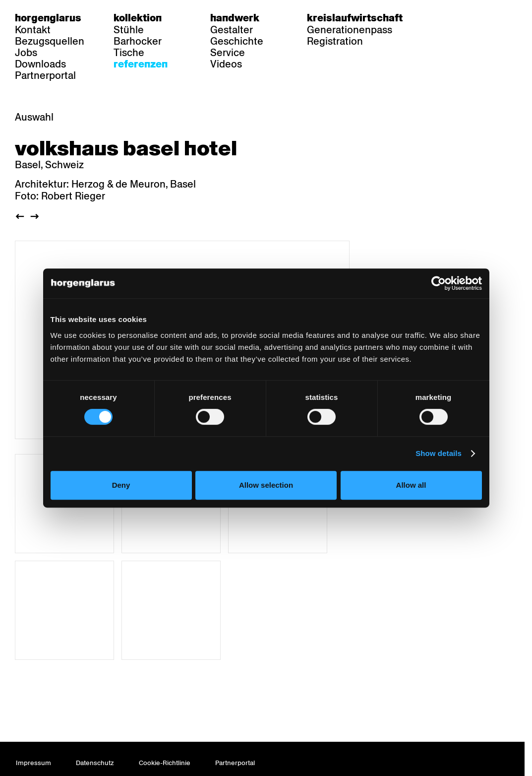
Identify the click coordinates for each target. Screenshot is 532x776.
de (441, 18)
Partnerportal (45, 75)
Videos (226, 64)
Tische (129, 53)
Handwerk (235, 18)
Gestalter (232, 30)
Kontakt (33, 30)
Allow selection (266, 485)
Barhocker (138, 41)
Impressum (33, 763)
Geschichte (237, 41)
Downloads (40, 64)
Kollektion (138, 18)
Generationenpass (350, 30)
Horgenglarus (48, 18)
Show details (439, 453)
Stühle (129, 30)
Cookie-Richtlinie (165, 763)
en (479, 18)
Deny (121, 485)
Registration (335, 41)
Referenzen (141, 64)
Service (228, 53)
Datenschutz (95, 763)
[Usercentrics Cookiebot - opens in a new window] (439, 283)
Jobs (26, 53)
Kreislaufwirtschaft (355, 18)
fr (460, 18)
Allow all (411, 485)
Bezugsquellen (50, 41)
